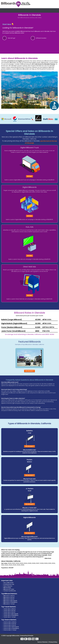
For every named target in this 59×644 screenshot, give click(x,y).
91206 (34, 563)
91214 (53, 563)
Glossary (10, 586)
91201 (14, 563)
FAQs (5, 586)
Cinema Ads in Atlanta (10, 622)
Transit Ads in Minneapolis (11, 614)
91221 (3, 565)
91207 (38, 563)
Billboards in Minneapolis (10, 601)
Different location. (41, 38)
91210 (50, 563)
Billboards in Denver (9, 597)
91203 (22, 563)
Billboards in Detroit (9, 599)
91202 (17, 563)
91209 (46, 563)
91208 (42, 563)
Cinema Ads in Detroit (10, 625)
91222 (7, 565)
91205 (30, 563)
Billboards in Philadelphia (10, 602)
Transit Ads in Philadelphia (11, 615)
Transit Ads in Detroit (9, 612)
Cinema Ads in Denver (10, 624)
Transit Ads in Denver (9, 610)
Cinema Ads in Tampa (10, 630)
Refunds (13, 591)
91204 (26, 563)
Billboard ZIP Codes (9, 589)
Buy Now (30, 176)
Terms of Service (42, 642)
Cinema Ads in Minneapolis (11, 627)
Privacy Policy (53, 642)
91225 (15, 565)
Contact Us (7, 591)
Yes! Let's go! (11, 38)
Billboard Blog (7, 588)
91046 (10, 563)
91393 (22, 565)
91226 (19, 565)
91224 (11, 565)
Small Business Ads (9, 584)
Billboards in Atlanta (9, 596)
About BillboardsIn (8, 583)
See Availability (29, 371)
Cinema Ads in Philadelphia (11, 628)
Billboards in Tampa (9, 604)
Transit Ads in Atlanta (9, 609)
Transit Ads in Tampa (9, 617)
